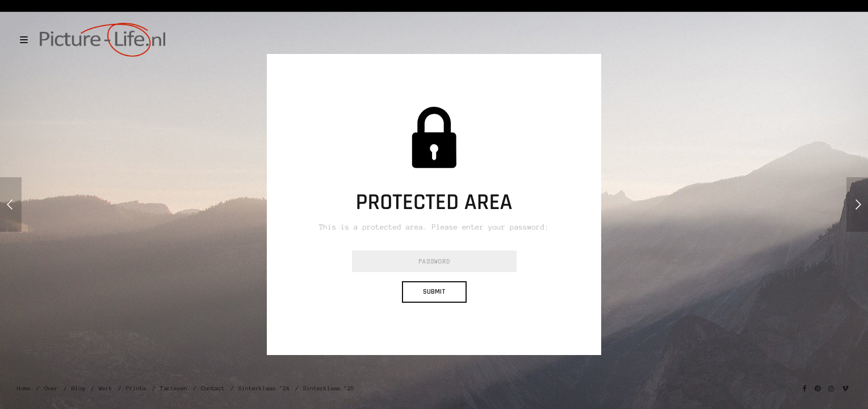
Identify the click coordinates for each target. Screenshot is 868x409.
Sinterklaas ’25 (329, 388)
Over (51, 388)
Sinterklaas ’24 (264, 388)
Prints (136, 388)
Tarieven (174, 388)
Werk (106, 388)
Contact (213, 388)
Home (24, 388)
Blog (78, 388)
